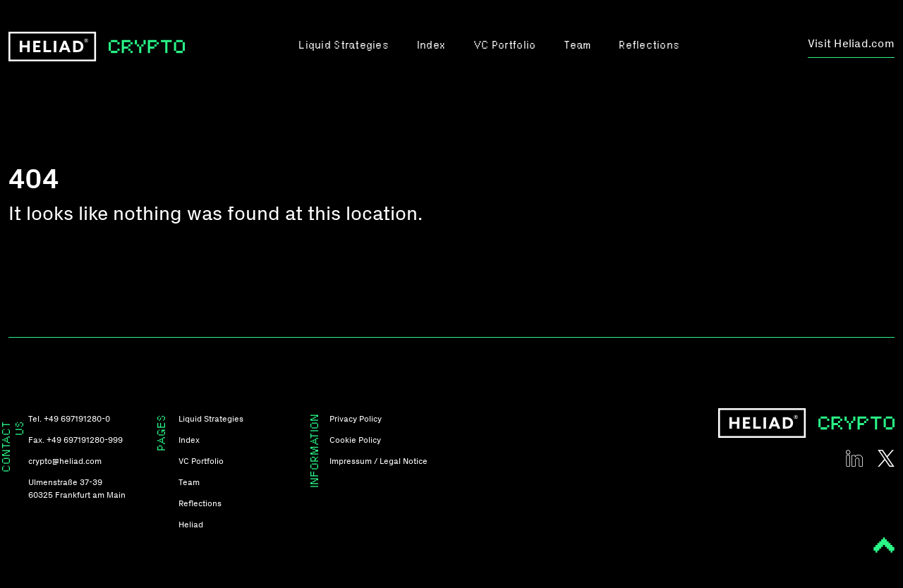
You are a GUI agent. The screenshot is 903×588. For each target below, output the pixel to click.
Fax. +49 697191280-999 (75, 440)
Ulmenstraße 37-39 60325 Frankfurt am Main (77, 489)
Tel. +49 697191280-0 (69, 419)
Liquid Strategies (343, 46)
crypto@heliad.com (65, 461)
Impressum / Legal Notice (378, 461)
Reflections (649, 46)
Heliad (191, 525)
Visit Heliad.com (851, 43)
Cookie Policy (355, 440)
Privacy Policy (356, 419)
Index (431, 46)
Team (577, 46)
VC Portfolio (504, 46)
